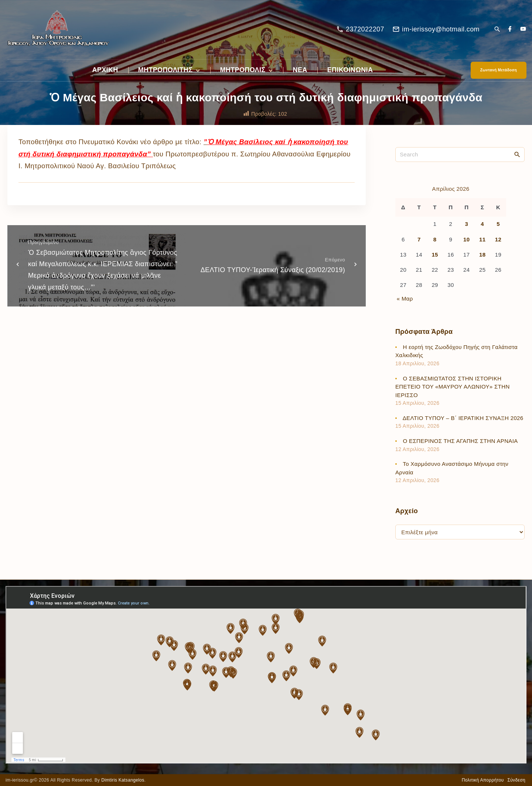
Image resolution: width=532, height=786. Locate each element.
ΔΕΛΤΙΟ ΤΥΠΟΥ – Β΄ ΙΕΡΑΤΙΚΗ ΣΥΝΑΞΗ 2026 (463, 418)
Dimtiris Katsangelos (123, 780)
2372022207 (365, 29)
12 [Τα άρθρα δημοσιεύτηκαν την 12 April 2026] (498, 239)
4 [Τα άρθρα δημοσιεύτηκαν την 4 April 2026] (482, 224)
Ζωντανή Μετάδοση (499, 70)
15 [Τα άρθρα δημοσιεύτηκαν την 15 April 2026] (435, 255)
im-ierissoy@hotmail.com (441, 29)
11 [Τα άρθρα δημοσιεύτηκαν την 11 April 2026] (482, 239)
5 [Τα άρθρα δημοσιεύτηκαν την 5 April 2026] (498, 224)
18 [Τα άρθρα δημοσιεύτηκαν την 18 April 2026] (482, 255)
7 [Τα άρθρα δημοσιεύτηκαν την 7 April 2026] (419, 239)
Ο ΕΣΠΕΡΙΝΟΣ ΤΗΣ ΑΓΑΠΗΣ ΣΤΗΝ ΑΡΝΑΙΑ (461, 441)
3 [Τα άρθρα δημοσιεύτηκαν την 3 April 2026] (466, 224)
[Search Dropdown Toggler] (497, 30)
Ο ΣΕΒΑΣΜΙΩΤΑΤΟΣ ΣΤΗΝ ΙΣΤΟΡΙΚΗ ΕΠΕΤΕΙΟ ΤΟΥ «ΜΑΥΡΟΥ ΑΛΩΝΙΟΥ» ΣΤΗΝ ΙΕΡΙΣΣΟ (453, 387)
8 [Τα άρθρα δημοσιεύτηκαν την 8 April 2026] (435, 239)
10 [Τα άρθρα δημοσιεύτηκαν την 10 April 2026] (466, 239)
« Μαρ (405, 299)
